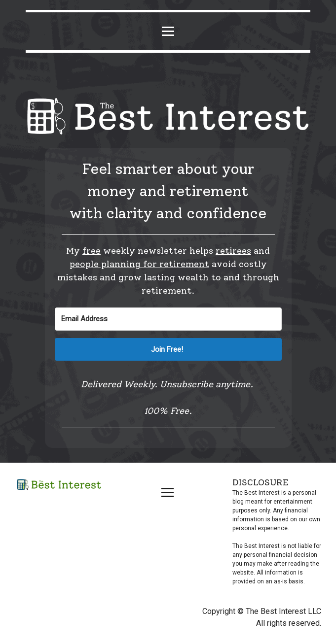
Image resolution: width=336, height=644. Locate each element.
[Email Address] (168, 319)
